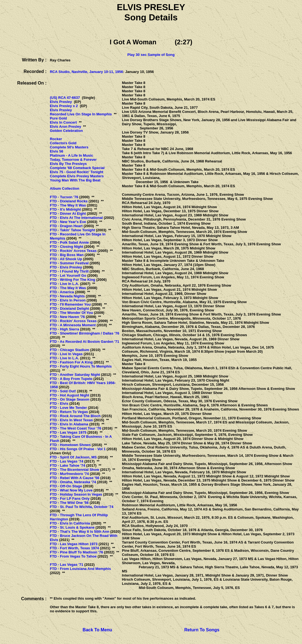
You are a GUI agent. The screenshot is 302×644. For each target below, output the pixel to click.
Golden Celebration (66, 131)
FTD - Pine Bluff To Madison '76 (76, 552)
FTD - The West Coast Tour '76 (75, 428)
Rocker (56, 139)
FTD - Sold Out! (63, 391)
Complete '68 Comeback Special (77, 168)
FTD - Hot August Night (69, 395)
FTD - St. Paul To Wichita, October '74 (82, 507)
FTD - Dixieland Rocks (69, 201)
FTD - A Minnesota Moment (73, 325)
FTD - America (62, 292)
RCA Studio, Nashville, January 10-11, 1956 (86, 72)
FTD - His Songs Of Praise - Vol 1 (78, 449)
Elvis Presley (61, 102)
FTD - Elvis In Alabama (69, 424)
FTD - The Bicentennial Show (74, 470)
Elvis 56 (56, 151)
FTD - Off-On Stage (66, 486)
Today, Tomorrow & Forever (73, 160)
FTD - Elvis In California (70, 523)
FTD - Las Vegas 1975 (68, 432)
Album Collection (64, 188)
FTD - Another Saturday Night (75, 375)
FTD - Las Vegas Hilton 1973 (74, 544)
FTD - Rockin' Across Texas (73, 251)
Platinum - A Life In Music (71, 155)
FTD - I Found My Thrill (69, 271)
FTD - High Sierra (64, 329)
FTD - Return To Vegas (69, 412)
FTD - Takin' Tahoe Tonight (72, 230)
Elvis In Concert (63, 122)
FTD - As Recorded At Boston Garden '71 (84, 342)
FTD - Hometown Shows (70, 445)
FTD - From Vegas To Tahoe (73, 556)
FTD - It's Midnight (65, 209)
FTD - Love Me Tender (68, 408)
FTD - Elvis (59, 403)
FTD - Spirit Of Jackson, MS (73, 457)
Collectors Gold (63, 143)
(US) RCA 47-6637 (65, 98)
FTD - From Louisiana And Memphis (80, 569)
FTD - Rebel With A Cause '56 (75, 478)
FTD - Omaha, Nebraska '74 (73, 482)
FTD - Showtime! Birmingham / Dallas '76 (84, 333)
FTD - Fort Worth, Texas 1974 (74, 548)
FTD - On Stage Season (70, 399)
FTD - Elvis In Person (68, 300)
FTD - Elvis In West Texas (71, 420)
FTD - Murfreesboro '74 (69, 474)
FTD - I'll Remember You (70, 304)
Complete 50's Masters (69, 147)
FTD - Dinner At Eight (68, 214)
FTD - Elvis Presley (66, 267)
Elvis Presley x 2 (64, 106)
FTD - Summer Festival (69, 263)
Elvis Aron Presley (65, 127)
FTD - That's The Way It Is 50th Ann (79, 532)
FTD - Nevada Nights (67, 296)
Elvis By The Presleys (68, 164)
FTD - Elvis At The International (76, 218)
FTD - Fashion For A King (71, 362)
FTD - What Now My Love (71, 490)
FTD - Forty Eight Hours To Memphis (81, 366)
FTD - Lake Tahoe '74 (68, 465)
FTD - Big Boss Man (67, 255)
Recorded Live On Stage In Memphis (81, 114)
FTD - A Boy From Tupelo (71, 379)
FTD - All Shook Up (66, 259)
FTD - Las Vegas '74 (67, 461)
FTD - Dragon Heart (66, 226)
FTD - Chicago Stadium (69, 350)
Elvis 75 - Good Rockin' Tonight (76, 172)
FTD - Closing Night (66, 247)
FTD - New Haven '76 (67, 317)
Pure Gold (58, 118)
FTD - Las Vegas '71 (67, 565)
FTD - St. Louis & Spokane (72, 527)
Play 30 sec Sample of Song (151, 55)
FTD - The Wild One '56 (69, 503)
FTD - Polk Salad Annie (69, 242)
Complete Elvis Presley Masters (77, 176)
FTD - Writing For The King (72, 280)
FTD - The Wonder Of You (71, 313)
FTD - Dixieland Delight (69, 309)
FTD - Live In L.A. (64, 284)
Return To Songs (202, 630)
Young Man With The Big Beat (75, 180)
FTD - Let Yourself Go (68, 275)
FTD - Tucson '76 (64, 197)
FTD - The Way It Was (68, 205)
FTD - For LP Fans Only (70, 498)
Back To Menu (97, 630)
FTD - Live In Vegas (66, 354)
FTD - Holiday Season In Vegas (76, 494)
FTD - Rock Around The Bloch (75, 416)
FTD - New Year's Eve (68, 222)
